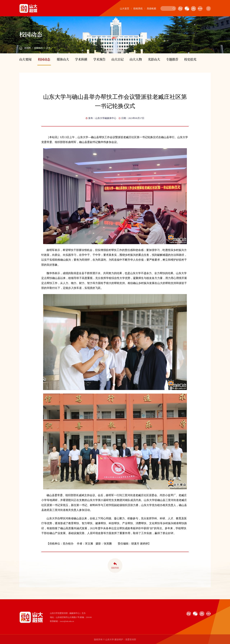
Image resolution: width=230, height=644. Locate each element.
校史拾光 (190, 59)
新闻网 (27, 48)
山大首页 (125, 9)
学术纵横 (81, 59)
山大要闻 (25, 59)
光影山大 (154, 59)
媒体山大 (63, 59)
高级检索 (151, 9)
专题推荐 (172, 59)
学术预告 (99, 59)
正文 (48, 48)
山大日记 (118, 59)
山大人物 (136, 59)
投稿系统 (138, 9)
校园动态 (38, 48)
